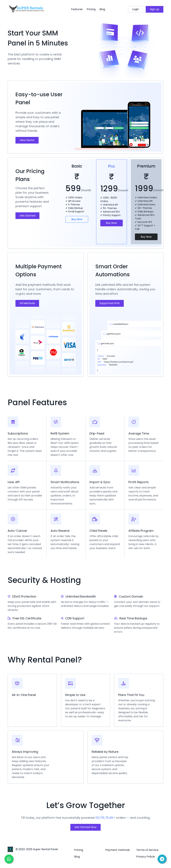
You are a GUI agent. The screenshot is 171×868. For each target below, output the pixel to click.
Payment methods (118, 850)
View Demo (27, 140)
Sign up (155, 9)
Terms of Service (147, 850)
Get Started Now (85, 827)
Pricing (91, 9)
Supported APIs (110, 303)
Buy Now (77, 219)
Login (136, 9)
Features (77, 9)
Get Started (27, 216)
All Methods (27, 303)
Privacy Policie (146, 857)
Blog (102, 9)
